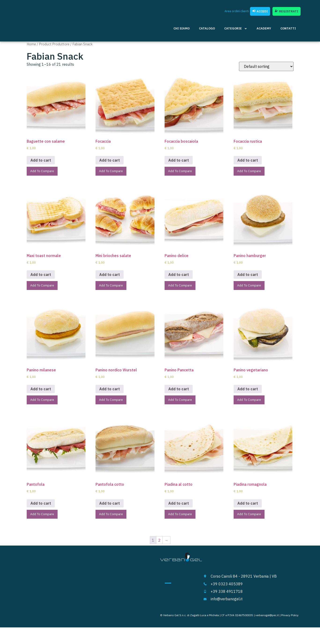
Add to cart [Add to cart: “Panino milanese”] (41, 391)
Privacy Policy (290, 620)
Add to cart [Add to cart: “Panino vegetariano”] (248, 391)
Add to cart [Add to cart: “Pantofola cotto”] (110, 507)
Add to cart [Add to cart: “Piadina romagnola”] (248, 507)
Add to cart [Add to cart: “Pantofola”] (41, 507)
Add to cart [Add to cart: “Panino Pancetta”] (179, 391)
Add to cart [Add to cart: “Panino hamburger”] (248, 276)
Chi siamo (182, 28)
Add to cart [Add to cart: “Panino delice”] (179, 276)
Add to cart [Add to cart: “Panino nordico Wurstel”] (110, 391)
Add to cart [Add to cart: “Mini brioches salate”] (110, 276)
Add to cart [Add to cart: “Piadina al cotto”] (179, 507)
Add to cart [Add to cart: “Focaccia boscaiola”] (179, 160)
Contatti (288, 28)
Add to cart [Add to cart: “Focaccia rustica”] (248, 160)
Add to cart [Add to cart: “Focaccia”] (110, 160)
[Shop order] (266, 66)
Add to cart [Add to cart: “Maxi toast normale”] (41, 276)
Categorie (236, 29)
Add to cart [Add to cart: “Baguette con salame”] (41, 160)
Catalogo (207, 28)
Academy (264, 28)
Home (31, 44)
